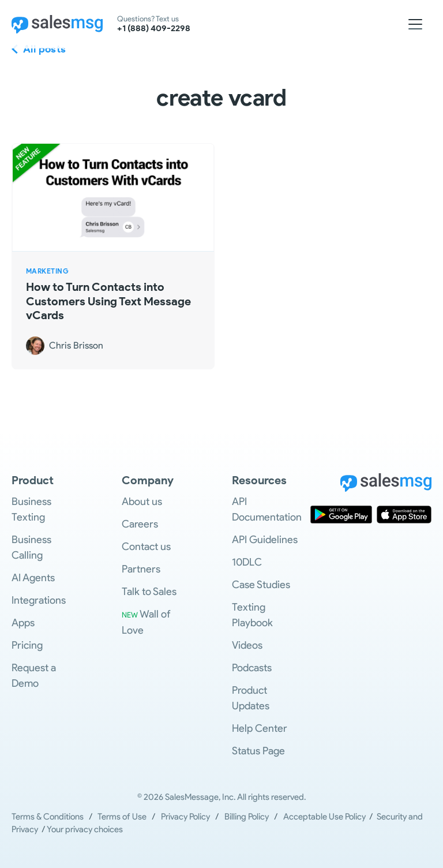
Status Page (258, 751)
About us (142, 502)
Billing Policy (247, 817)
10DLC (247, 562)
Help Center (260, 728)
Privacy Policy (185, 817)
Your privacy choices (85, 829)
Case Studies (261, 585)
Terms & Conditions (48, 817)
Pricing (27, 645)
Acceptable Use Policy (326, 817)
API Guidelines (265, 540)
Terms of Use (122, 817)
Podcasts (252, 668)
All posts (45, 49)
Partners (141, 569)
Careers (140, 524)
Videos (247, 645)
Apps (23, 623)
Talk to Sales (149, 592)
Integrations (39, 600)
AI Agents (33, 578)
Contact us (146, 547)
